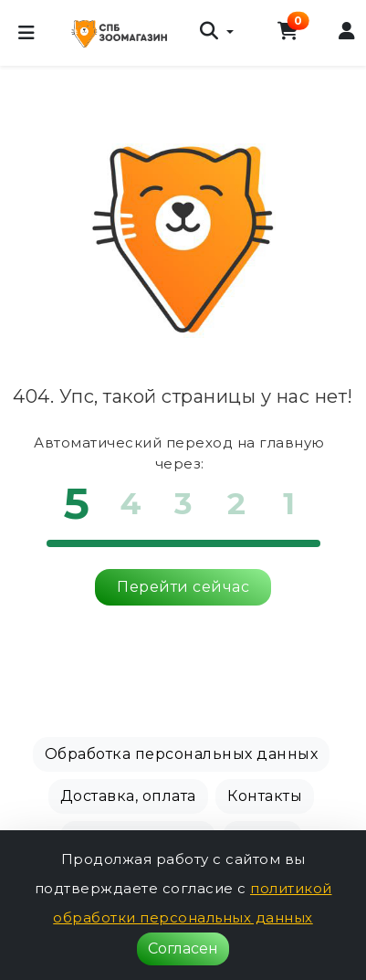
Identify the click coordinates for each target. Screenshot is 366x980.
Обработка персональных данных (182, 754)
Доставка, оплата (128, 796)
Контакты (265, 796)
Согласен (183, 948)
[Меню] (26, 33)
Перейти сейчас (183, 587)
